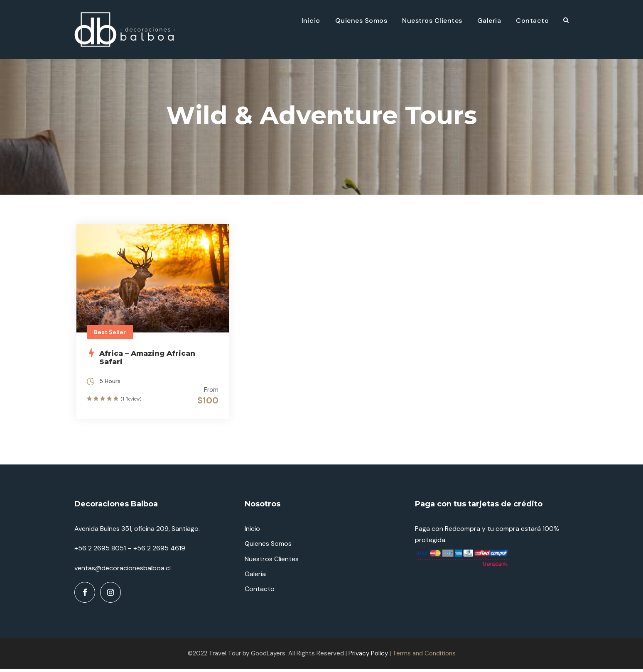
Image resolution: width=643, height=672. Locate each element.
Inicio (311, 21)
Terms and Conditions (424, 656)
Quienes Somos (361, 21)
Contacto (532, 21)
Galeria (489, 21)
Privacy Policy (368, 656)
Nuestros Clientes (432, 21)
